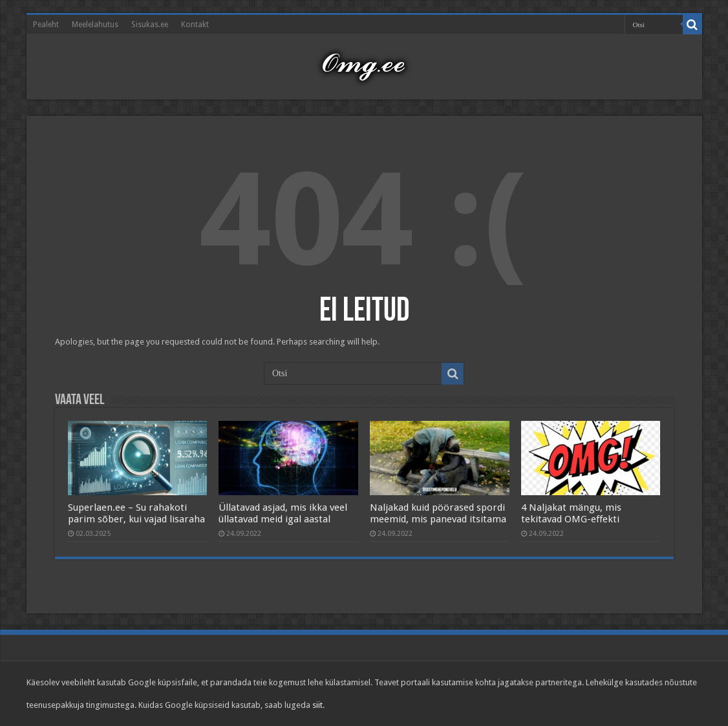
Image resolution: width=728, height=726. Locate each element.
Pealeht (46, 25)
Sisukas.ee (150, 25)
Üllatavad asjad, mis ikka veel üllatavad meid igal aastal (283, 513)
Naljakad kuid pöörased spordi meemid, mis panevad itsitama (438, 513)
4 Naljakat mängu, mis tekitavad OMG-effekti (571, 513)
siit (317, 705)
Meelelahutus (95, 25)
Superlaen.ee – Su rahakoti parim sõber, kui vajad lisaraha (136, 513)
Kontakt (195, 25)
